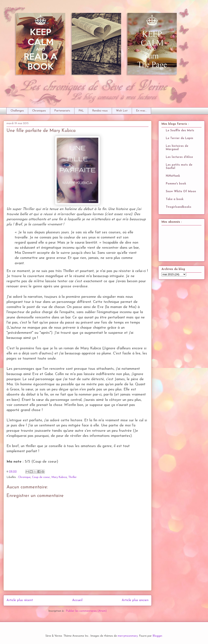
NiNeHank (173, 176)
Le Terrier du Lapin (179, 138)
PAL (81, 111)
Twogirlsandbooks (179, 207)
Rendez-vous (100, 111)
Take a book (175, 199)
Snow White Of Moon (181, 192)
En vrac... (142, 111)
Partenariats (62, 111)
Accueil (77, 600)
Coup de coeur (41, 477)
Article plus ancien (135, 600)
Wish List (122, 111)
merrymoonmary (128, 636)
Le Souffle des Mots (180, 131)
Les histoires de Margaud (177, 148)
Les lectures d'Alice (179, 157)
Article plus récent (20, 600)
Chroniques (39, 111)
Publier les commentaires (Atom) (86, 611)
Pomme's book (176, 184)
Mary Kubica (59, 477)
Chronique (24, 477)
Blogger (157, 636)
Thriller (72, 477)
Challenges (17, 111)
